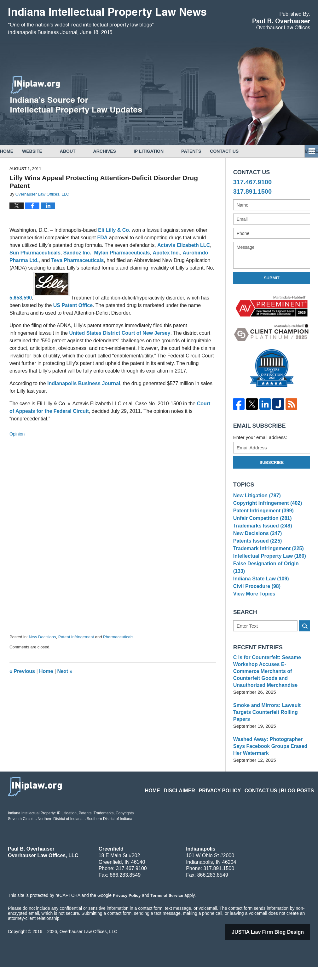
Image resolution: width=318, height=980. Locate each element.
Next (65, 671)
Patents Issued (256, 555)
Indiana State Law (259, 593)
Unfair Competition (261, 526)
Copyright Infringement (266, 506)
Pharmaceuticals (118, 637)
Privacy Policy (232, 800)
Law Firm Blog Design (276, 945)
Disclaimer (197, 800)
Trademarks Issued (261, 535)
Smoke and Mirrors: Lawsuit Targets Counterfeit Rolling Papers (265, 725)
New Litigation (256, 496)
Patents (209, 151)
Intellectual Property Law (267, 574)
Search (305, 646)
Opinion (17, 434)
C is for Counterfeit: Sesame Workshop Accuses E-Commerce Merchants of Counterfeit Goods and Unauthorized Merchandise (270, 688)
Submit (272, 278)
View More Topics (253, 613)
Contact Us (251, 151)
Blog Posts (300, 800)
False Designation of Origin (270, 584)
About (85, 151)
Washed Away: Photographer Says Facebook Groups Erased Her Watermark (268, 759)
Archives (122, 151)
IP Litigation (166, 151)
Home (15, 151)
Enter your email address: (260, 437)
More (304, 151)
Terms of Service (166, 909)
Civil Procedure (255, 603)
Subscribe (272, 462)
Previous (22, 671)
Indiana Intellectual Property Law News (107, 21)
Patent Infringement (76, 637)
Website (50, 151)
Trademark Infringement (266, 564)
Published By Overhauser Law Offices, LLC (281, 21)
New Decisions (42, 637)
